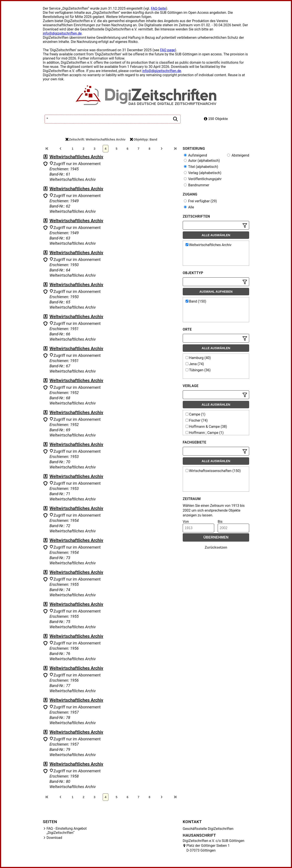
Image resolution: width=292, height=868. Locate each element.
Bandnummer (196, 185)
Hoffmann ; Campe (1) (205, 433)
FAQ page (167, 50)
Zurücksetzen (216, 547)
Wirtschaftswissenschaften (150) (213, 471)
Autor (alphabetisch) (202, 161)
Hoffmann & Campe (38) (206, 427)
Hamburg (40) (198, 358)
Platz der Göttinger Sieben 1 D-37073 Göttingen (208, 848)
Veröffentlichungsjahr (203, 179)
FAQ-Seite (158, 8)
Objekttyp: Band (143, 139)
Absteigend (238, 155)
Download (54, 838)
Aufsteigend (195, 155)
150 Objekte (216, 119)
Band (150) (196, 301)
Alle (189, 207)
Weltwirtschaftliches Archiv (76, 157)
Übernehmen (216, 537)
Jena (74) (195, 364)
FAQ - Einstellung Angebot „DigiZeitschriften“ (67, 831)
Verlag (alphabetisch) (202, 173)
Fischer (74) (197, 420)
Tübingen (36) (198, 370)
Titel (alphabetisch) (201, 167)
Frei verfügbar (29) (200, 201)
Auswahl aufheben (216, 292)
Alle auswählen (216, 235)
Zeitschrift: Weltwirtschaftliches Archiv (95, 139)
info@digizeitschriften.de (62, 33)
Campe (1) (196, 414)
